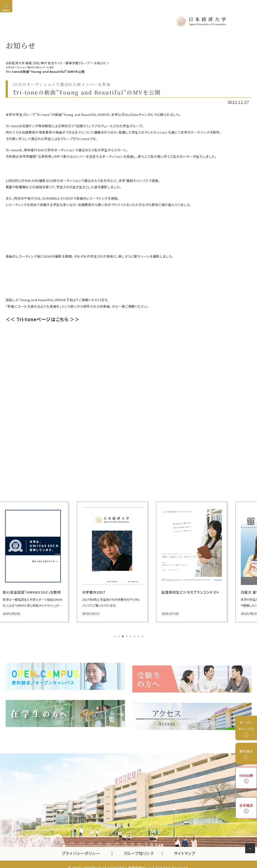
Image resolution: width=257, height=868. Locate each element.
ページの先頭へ (251, 849)
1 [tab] (115, 636)
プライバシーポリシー (81, 847)
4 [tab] (127, 636)
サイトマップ (185, 847)
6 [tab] (135, 636)
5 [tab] (131, 636)
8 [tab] (143, 636)
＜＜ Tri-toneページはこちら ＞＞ (43, 319)
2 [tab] (119, 636)
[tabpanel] (45, 561)
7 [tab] (139, 636)
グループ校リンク (143, 847)
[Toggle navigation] (6, 6)
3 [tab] (123, 636)
